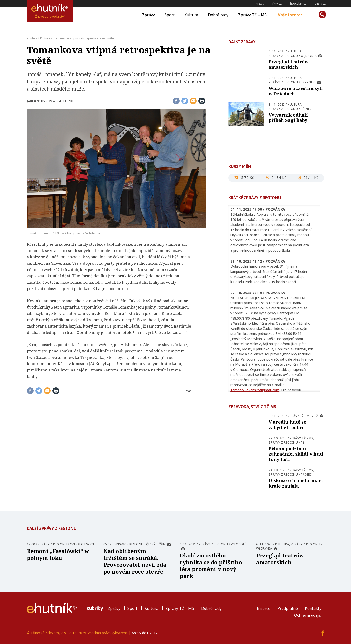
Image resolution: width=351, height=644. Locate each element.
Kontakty (313, 608)
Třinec (306, 109)
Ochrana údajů (308, 615)
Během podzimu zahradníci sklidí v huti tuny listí (296, 454)
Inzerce (263, 608)
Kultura (191, 15)
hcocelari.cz (298, 4)
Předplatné (288, 608)
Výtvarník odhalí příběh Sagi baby (288, 117)
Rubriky (95, 608)
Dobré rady (218, 15)
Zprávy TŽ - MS (299, 416)
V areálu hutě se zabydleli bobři (288, 425)
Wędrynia (309, 56)
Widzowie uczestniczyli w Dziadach (296, 91)
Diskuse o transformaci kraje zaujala (296, 483)
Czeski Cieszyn (82, 544)
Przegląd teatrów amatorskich (288, 64)
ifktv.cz (277, 4)
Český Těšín (156, 544)
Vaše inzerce (290, 15)
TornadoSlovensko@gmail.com (255, 390)
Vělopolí (238, 544)
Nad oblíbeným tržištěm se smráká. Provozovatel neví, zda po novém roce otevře (135, 561)
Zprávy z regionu (283, 56)
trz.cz (260, 4)
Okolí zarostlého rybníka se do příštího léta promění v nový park (211, 566)
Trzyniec (308, 82)
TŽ (316, 416)
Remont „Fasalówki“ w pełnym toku (58, 554)
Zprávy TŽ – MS (252, 15)
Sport (170, 15)
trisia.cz (320, 4)
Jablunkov (36, 101)
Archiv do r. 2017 (145, 633)
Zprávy (148, 15)
